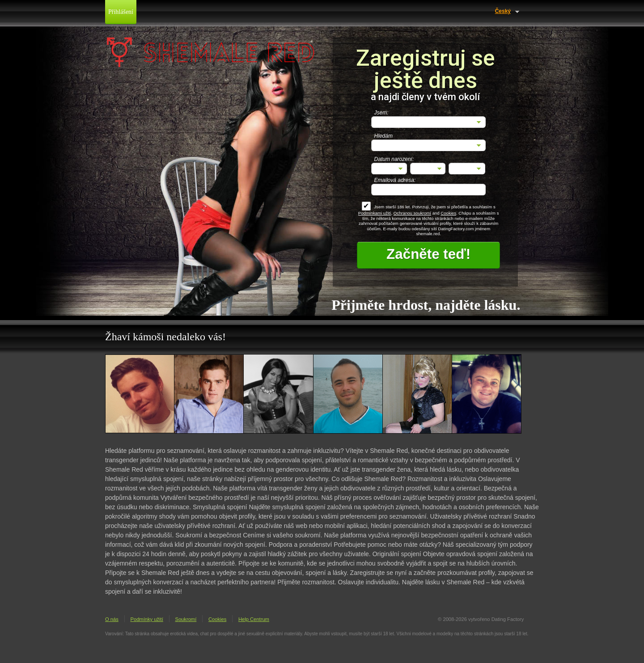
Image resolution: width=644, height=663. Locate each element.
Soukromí (186, 619)
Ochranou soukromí (412, 213)
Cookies (448, 213)
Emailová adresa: (395, 180)
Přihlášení (121, 12)
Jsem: (381, 113)
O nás (112, 619)
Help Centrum (254, 619)
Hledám (383, 136)
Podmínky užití (146, 619)
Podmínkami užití (375, 213)
